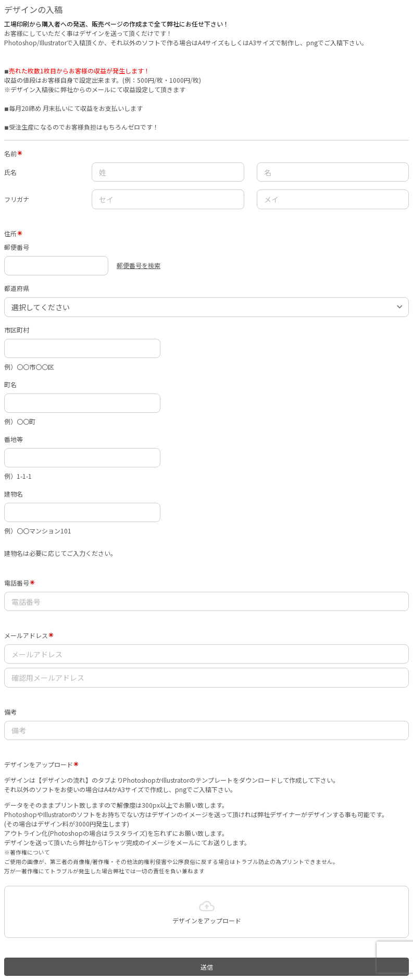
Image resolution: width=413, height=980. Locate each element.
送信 (207, 967)
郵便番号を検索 (139, 265)
